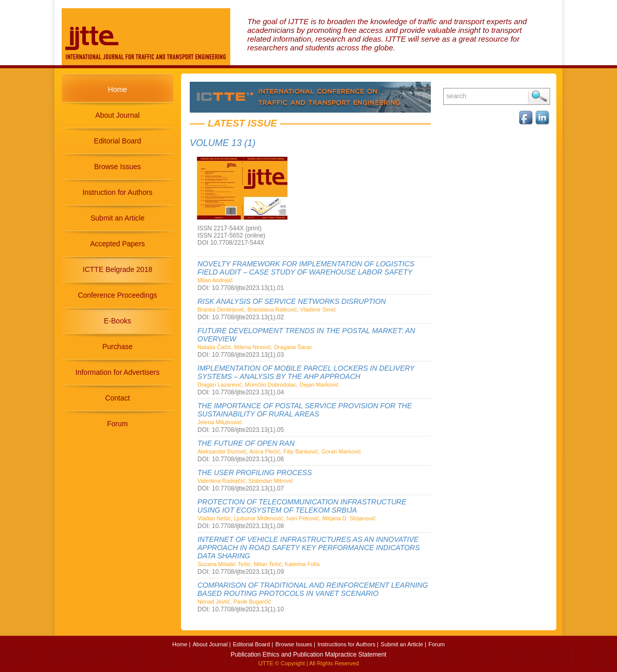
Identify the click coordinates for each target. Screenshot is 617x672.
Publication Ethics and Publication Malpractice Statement (309, 655)
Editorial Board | (253, 644)
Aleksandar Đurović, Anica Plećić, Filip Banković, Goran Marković (279, 451)
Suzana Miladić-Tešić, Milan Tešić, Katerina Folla (259, 564)
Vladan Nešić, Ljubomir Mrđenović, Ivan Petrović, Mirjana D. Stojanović (287, 518)
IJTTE (266, 663)
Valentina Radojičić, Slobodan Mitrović (245, 481)
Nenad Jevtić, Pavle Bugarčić (234, 602)
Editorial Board (118, 141)
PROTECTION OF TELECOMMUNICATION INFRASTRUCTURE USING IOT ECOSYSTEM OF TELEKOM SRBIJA (302, 506)
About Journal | (212, 644)
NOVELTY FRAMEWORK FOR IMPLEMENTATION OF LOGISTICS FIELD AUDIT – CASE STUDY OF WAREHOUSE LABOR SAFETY (306, 268)
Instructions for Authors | (348, 644)
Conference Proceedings (117, 295)
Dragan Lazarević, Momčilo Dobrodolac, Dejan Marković (268, 385)
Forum (117, 424)
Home (117, 89)
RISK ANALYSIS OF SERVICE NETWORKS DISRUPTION (292, 301)
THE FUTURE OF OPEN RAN (246, 443)
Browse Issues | (295, 644)
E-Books (117, 321)
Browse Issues (117, 167)
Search (539, 96)
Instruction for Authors (117, 192)
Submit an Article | (403, 644)
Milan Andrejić (215, 280)
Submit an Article (117, 218)
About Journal (117, 115)
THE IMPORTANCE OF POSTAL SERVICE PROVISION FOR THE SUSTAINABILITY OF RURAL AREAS (305, 410)
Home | (181, 644)
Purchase (117, 347)
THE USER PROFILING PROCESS (255, 473)
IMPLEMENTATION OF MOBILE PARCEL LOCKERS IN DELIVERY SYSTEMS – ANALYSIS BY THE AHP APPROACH (306, 372)
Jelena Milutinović (220, 422)
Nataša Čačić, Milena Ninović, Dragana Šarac (255, 347)
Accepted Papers (117, 244)
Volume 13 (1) (223, 143)
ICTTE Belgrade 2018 (117, 269)
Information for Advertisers (117, 372)
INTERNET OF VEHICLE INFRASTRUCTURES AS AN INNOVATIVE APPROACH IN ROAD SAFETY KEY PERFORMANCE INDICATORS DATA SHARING (308, 548)
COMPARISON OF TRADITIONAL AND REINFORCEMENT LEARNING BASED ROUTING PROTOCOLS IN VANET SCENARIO (313, 589)
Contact (117, 398)
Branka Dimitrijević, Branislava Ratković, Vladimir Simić (267, 310)
